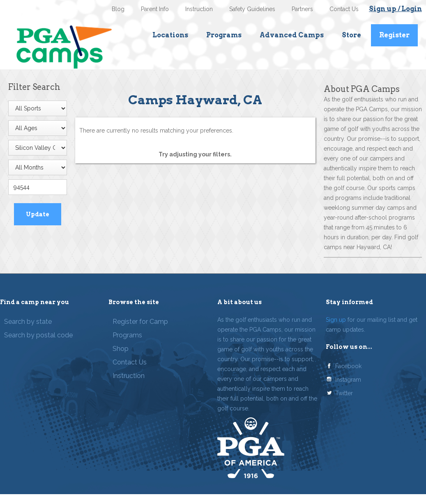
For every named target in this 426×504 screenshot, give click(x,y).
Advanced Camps (292, 35)
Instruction (199, 9)
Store (351, 35)
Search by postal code (38, 335)
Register (394, 35)
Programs (224, 35)
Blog (118, 9)
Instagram (348, 380)
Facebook (348, 366)
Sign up (336, 320)
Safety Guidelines (252, 9)
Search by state (28, 322)
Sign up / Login (395, 9)
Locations (170, 35)
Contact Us (344, 9)
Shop (121, 349)
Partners (302, 9)
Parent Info (155, 9)
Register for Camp (140, 322)
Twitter (344, 393)
